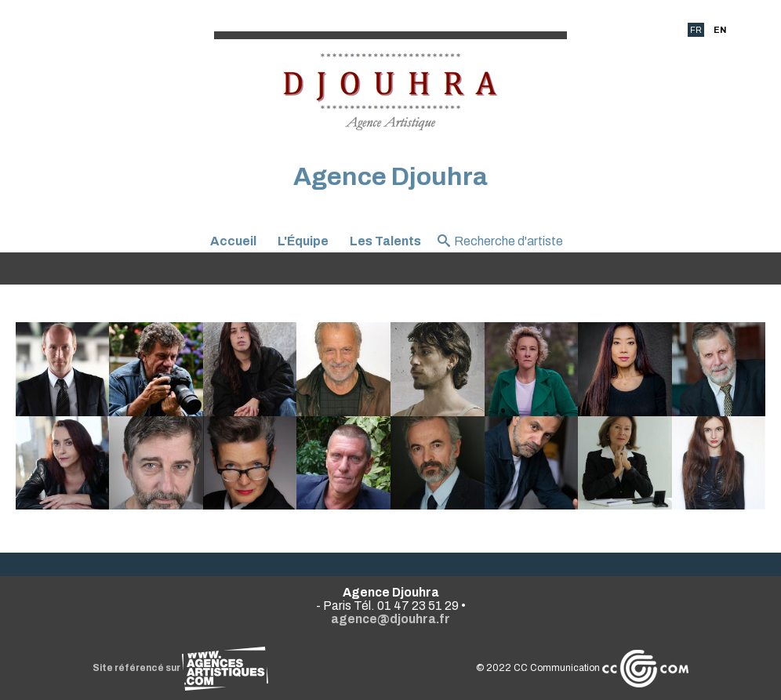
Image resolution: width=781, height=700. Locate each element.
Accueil (233, 241)
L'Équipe (303, 241)
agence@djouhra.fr (390, 619)
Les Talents (385, 241)
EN (720, 30)
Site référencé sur (180, 668)
